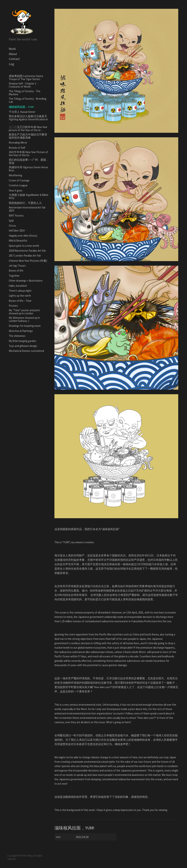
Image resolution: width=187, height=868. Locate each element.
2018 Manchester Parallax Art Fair (27, 251)
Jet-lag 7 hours (17, 266)
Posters (13, 306)
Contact (14, 59)
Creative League (18, 185)
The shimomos (17, 336)
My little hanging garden (22, 341)
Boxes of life (16, 271)
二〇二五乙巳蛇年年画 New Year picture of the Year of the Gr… (28, 129)
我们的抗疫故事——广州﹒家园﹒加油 (29, 161)
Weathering (15, 175)
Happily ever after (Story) (23, 236)
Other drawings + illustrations (26, 281)
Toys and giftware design (23, 346)
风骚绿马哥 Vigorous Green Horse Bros (28, 169)
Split (11, 221)
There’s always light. (20, 291)
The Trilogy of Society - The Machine (25, 93)
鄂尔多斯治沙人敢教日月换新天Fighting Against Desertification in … (28, 119)
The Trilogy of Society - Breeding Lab (28, 100)
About (13, 54)
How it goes (16, 190)
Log (11, 64)
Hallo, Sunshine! (18, 286)
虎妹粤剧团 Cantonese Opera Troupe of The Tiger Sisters (26, 78)
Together (14, 276)
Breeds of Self (17, 148)
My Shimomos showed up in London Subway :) (24, 319)
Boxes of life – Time (20, 301)
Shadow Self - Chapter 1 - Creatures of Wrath (23, 85)
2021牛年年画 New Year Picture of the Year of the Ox (28, 154)
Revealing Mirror (18, 143)
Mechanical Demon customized (26, 351)
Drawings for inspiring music (25, 326)
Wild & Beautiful (18, 241)
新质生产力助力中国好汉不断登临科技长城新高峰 (28, 136)
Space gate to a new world (24, 246)
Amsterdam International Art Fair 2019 (27, 209)
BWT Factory (16, 215)
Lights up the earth (20, 296)
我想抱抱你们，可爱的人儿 (25, 203)
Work (12, 49)
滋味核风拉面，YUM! (21, 107)
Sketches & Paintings (21, 331)
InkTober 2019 (17, 230)
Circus (12, 226)
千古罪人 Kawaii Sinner (22, 112)
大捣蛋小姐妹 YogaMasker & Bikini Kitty (28, 196)
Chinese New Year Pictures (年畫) (28, 261)
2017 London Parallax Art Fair (25, 256)
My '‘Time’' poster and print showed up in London (24, 312)
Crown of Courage (19, 180)
